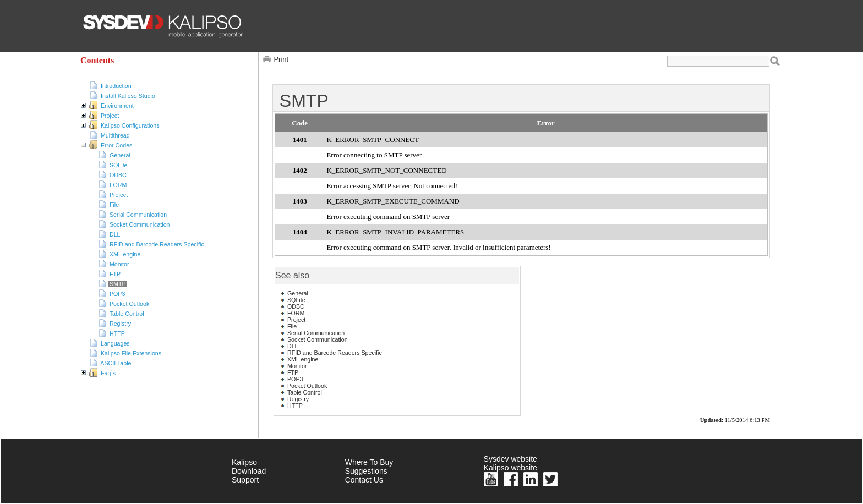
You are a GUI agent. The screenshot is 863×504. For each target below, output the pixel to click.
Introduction (116, 86)
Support (245, 480)
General (120, 155)
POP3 (117, 294)
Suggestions (366, 471)
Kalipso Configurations (130, 125)
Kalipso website (510, 468)
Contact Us (364, 480)
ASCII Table (116, 363)
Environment (117, 106)
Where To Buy (369, 462)
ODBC (118, 175)
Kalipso (244, 462)
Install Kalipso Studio (128, 96)
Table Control (127, 314)
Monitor (119, 264)
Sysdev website (510, 459)
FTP (115, 274)
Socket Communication (140, 224)
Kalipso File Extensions (131, 353)
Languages (115, 343)
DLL (115, 234)
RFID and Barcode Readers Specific (157, 244)
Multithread (115, 135)
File (114, 205)
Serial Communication (138, 215)
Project (110, 116)
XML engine (125, 254)
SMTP (118, 284)
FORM (118, 185)
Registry (120, 324)
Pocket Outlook (129, 304)
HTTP (117, 333)
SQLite (119, 165)
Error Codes (116, 145)
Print (281, 59)
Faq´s (108, 373)
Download (249, 471)
